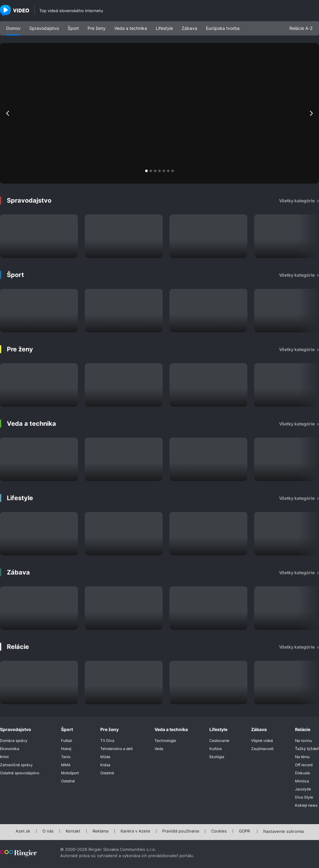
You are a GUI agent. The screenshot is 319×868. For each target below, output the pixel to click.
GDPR (244, 831)
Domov (13, 28)
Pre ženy (97, 28)
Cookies (219, 831)
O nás (48, 831)
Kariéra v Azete (135, 831)
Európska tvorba (223, 28)
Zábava (189, 28)
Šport (73, 28)
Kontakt (73, 831)
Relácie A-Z (301, 28)
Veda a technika (131, 28)
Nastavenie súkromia (283, 832)
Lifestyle (164, 28)
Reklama (100, 831)
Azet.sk (23, 831)
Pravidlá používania (181, 831)
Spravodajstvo (44, 28)
